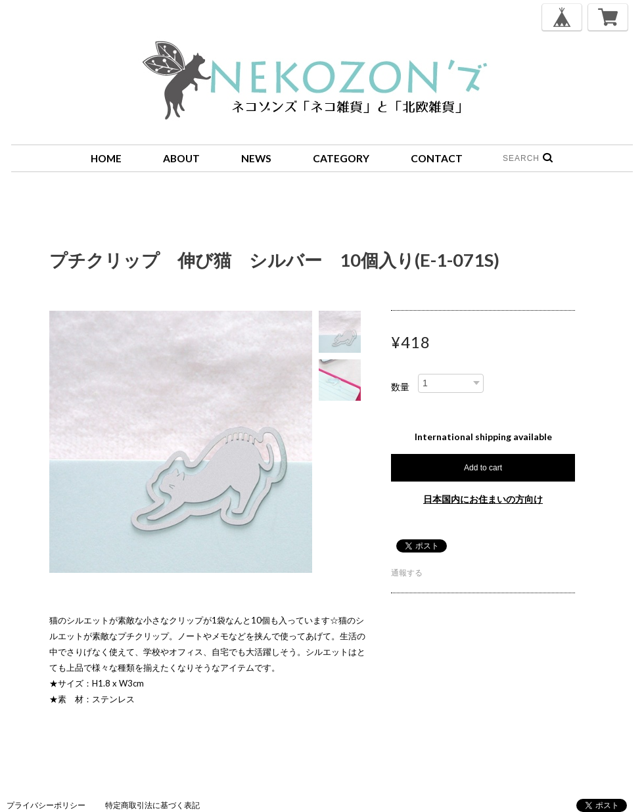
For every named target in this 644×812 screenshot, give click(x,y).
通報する (407, 573)
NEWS (256, 158)
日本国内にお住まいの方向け (483, 499)
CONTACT (437, 158)
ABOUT (181, 158)
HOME (106, 158)
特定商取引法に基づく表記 (152, 805)
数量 (400, 387)
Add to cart (483, 468)
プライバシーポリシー (46, 805)
